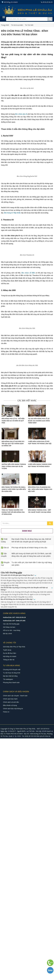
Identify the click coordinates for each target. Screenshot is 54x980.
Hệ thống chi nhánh (10, 898)
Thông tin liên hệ (9, 901)
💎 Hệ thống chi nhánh (10, 2)
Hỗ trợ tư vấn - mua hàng (12, 872)
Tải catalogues (8, 921)
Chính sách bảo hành (10, 940)
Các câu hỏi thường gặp (11, 865)
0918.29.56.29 (47, 2)
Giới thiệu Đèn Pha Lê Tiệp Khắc (14, 888)
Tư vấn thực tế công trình (12, 914)
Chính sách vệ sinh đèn (11, 944)
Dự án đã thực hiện (10, 895)
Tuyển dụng (7, 892)
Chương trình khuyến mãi (12, 911)
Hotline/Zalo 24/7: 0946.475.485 (14, 862)
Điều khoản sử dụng (10, 947)
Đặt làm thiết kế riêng (10, 918)
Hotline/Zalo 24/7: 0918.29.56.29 (14, 859)
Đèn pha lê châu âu (44, 978)
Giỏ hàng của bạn (9, 869)
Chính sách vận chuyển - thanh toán (15, 937)
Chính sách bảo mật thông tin (13, 950)
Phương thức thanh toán (11, 924)
